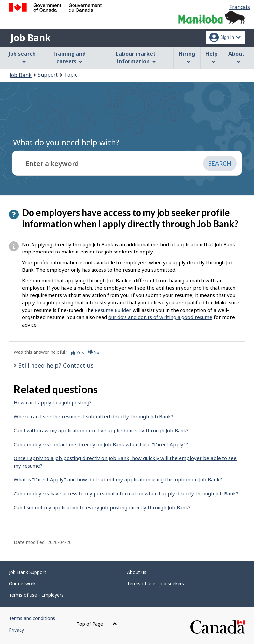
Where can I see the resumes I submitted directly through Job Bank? (94, 416)
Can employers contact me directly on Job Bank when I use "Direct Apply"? (101, 444)
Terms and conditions (32, 618)
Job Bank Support (28, 572)
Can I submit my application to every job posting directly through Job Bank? (102, 507)
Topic (71, 75)
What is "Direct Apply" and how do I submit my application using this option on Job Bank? (118, 479)
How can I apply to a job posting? (53, 402)
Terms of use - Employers (36, 595)
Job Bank (31, 38)
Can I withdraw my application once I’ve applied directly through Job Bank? (101, 430)
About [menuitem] (236, 57)
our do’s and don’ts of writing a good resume (160, 317)
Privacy (16, 630)
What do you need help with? (66, 142)
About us (137, 572)
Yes (77, 352)
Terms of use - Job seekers (156, 584)
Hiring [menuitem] (187, 57)
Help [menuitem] (212, 57)
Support (48, 75)
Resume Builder (113, 310)
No (94, 352)
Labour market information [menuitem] (136, 58)
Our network (22, 584)
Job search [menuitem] (22, 57)
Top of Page (97, 624)
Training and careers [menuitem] (69, 58)
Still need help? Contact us (55, 365)
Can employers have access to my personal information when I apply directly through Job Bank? (126, 493)
